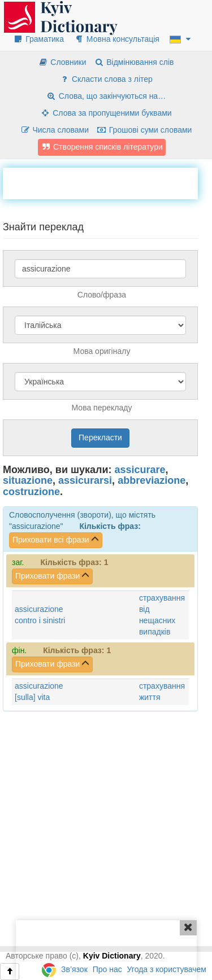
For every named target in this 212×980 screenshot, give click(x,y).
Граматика (38, 39)
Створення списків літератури (102, 147)
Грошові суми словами (144, 130)
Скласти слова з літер (106, 79)
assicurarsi (85, 480)
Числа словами (55, 130)
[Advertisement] (107, 182)
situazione (28, 480)
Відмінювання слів (134, 62)
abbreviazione (152, 480)
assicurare (140, 470)
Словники (62, 62)
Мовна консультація (117, 39)
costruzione (31, 492)
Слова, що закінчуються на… (106, 96)
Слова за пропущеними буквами (106, 113)
